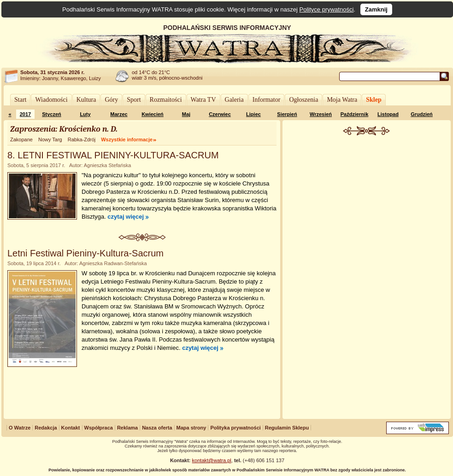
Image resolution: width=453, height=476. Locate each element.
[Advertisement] (367, 278)
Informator (267, 100)
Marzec (119, 114)
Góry (111, 100)
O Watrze (20, 428)
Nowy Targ (50, 139)
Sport (134, 100)
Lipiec (253, 114)
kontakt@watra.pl (212, 460)
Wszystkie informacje (127, 139)
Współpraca (99, 428)
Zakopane (21, 139)
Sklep (374, 100)
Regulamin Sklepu (287, 428)
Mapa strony (191, 428)
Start (20, 100)
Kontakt (71, 428)
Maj (186, 114)
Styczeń (52, 114)
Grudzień (422, 114)
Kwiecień (153, 114)
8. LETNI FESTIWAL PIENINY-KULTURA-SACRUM (113, 155)
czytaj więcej (126, 217)
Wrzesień (321, 114)
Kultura (86, 100)
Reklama (127, 428)
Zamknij (376, 9)
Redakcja (46, 428)
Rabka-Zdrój (82, 139)
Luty (85, 114)
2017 (25, 114)
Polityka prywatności (235, 428)
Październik (355, 114)
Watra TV (203, 100)
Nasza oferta (157, 428)
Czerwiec (220, 114)
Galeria (234, 100)
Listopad (388, 114)
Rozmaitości (166, 100)
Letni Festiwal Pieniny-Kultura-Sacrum (85, 253)
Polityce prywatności (327, 9)
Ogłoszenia (303, 100)
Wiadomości (51, 100)
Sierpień (287, 114)
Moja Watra (342, 100)
